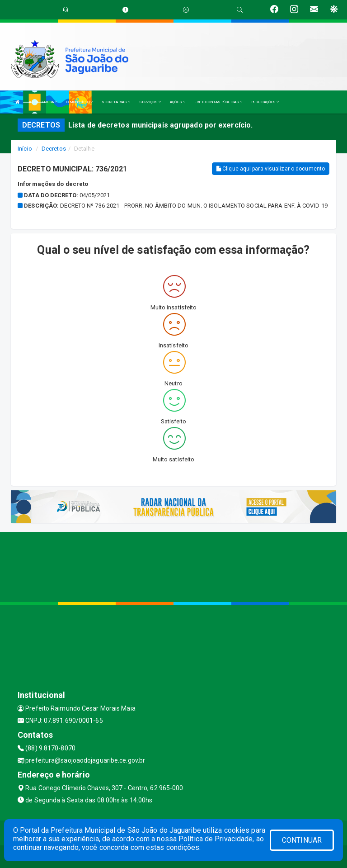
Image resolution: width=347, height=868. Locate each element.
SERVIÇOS (150, 102)
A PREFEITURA (43, 102)
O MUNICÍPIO (80, 102)
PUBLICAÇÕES (265, 102)
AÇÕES (178, 102)
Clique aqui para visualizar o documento (271, 169)
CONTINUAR (302, 840)
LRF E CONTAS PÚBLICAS (218, 102)
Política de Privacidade (216, 839)
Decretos (54, 149)
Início (25, 149)
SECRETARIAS (116, 102)
